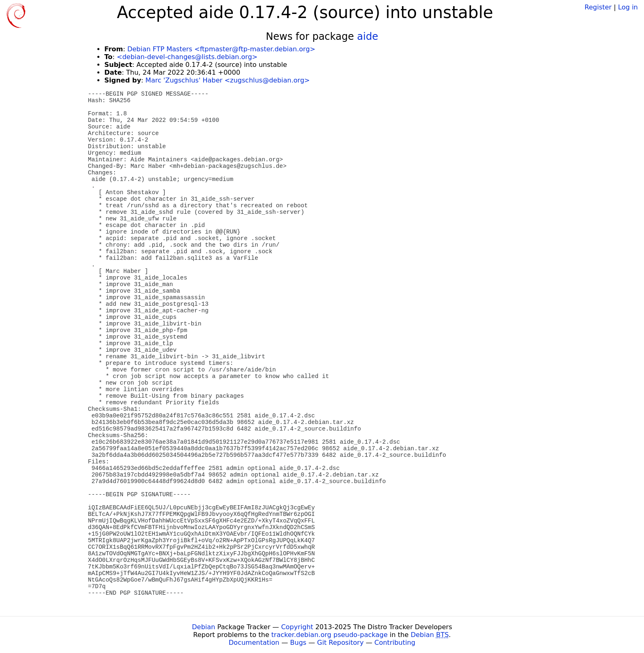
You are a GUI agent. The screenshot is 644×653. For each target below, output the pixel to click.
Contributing (395, 643)
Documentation (254, 643)
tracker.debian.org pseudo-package (330, 635)
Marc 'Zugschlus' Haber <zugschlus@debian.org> (228, 80)
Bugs (298, 643)
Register (598, 7)
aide (367, 37)
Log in (628, 7)
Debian (204, 627)
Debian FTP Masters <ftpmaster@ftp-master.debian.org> (221, 49)
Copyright (297, 627)
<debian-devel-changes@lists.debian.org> (187, 57)
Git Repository (340, 643)
